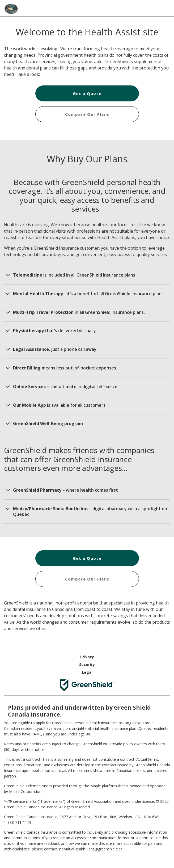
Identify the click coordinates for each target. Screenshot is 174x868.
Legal (87, 672)
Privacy (87, 657)
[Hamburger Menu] (165, 7)
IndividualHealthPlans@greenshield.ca (90, 849)
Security (87, 665)
